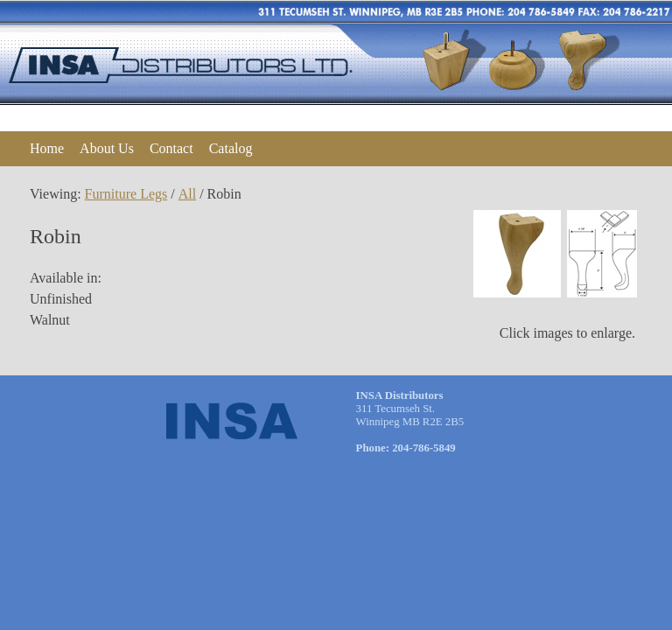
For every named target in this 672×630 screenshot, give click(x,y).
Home (47, 148)
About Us (107, 148)
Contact (171, 148)
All (187, 194)
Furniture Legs (126, 194)
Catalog (231, 148)
